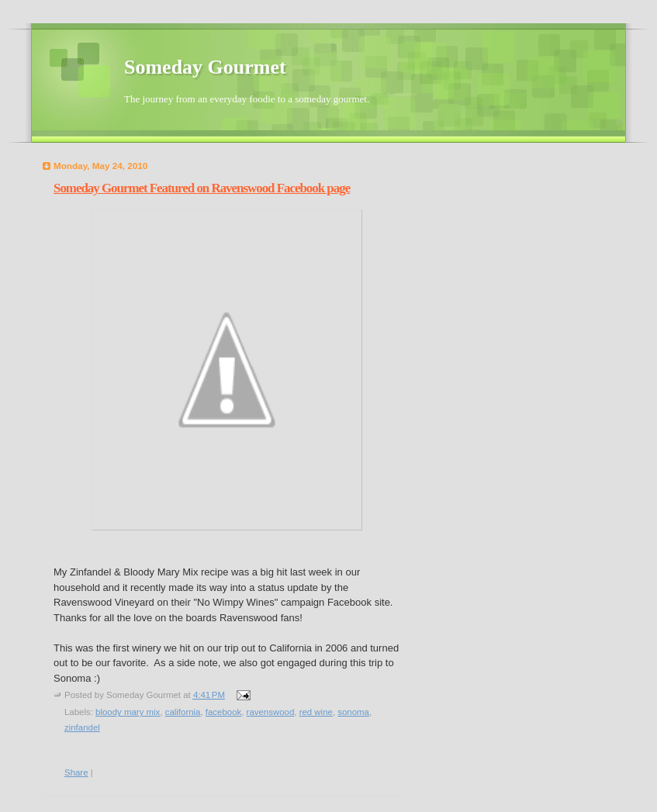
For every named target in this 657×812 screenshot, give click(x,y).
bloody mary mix (128, 712)
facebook (223, 712)
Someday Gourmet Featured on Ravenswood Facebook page (202, 188)
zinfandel (82, 727)
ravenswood (271, 712)
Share (76, 772)
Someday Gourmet (205, 67)
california (183, 712)
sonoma (353, 712)
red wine (316, 712)
